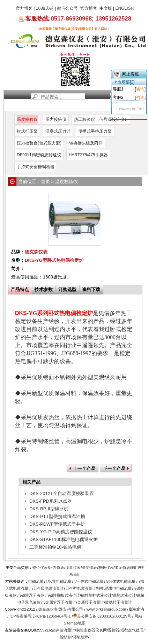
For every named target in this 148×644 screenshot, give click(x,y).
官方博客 (24, 8)
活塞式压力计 (58, 131)
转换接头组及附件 (86, 143)
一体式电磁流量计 (92, 581)
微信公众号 (67, 8)
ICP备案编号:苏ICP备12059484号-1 (40, 616)
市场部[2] (124, 82)
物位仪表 (40, 567)
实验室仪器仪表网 (91, 630)
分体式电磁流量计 (124, 581)
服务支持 (74, 106)
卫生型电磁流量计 (81, 588)
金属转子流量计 (91, 602)
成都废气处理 (132, 630)
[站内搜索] (71, 96)
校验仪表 (106, 567)
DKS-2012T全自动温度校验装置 (62, 493)
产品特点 (20, 289)
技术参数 (44, 289)
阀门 (135, 567)
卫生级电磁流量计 (49, 588)
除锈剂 (66, 637)
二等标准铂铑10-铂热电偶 (55, 547)
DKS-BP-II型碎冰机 (49, 509)
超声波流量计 (64, 630)
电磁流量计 (38, 581)
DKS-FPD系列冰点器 (51, 501)
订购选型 (67, 289)
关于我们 (95, 106)
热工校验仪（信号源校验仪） (101, 119)
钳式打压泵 (27, 131)
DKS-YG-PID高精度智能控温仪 (61, 532)
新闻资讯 (28, 106)
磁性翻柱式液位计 (96, 595)
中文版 (106, 8)
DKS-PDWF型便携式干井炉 (57, 524)
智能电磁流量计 (62, 581)
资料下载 (91, 289)
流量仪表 (73, 567)
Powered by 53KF (132, 109)
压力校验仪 (56, 119)
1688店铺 (45, 8)
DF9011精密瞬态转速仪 (39, 155)
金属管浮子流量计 (61, 602)
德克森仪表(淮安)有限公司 (61, 609)
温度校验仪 (27, 119)
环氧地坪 (81, 637)
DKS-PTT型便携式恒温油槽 (57, 516)
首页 (12, 106)
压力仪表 (57, 567)
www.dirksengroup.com (106, 609)
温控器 (114, 630)
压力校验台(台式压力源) (39, 143)
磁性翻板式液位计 (65, 595)
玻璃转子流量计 (119, 602)
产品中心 (53, 106)
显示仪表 (123, 567)
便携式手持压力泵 (95, 131)
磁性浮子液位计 (35, 595)
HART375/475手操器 (88, 155)
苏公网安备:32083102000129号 (104, 616)
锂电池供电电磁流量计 (116, 588)
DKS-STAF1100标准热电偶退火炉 (64, 539)
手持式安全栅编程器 (36, 167)
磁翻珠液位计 (124, 595)
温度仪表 (89, 567)
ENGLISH (124, 8)
